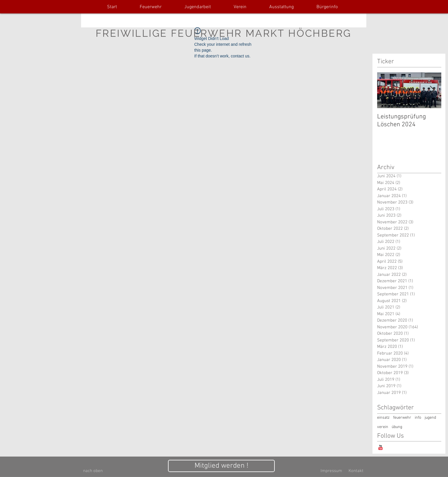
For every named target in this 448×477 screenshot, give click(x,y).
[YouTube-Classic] (380, 447)
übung (397, 427)
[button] (151, 7)
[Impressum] (331, 471)
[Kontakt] (356, 471)
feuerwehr (402, 418)
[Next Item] (432, 90)
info (418, 418)
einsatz (383, 418)
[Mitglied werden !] (221, 466)
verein (383, 427)
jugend (430, 418)
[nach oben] (93, 471)
